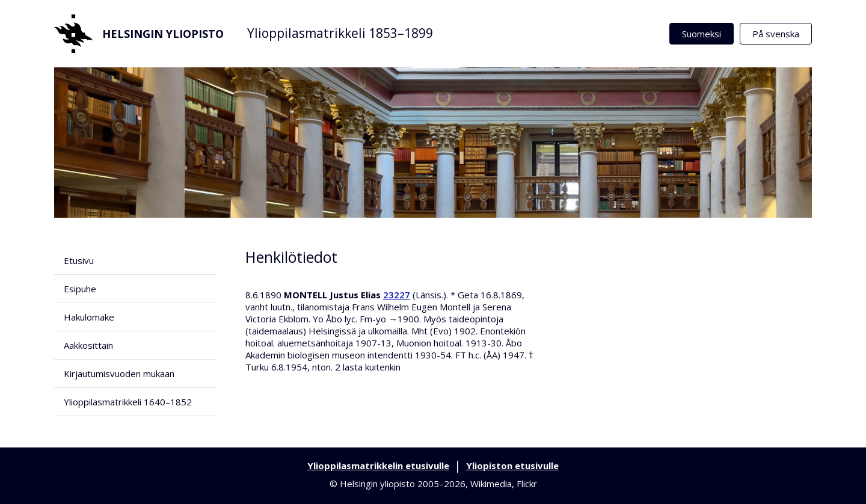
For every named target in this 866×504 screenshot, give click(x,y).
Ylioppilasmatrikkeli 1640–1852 (128, 402)
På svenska (776, 34)
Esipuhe (80, 289)
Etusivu (79, 260)
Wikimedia (491, 484)
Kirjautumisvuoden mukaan (119, 373)
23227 (397, 295)
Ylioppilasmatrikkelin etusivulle (378, 466)
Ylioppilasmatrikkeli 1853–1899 (340, 33)
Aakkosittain (88, 345)
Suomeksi (702, 34)
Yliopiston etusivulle (512, 466)
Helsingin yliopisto (139, 34)
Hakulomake (89, 317)
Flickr (527, 484)
